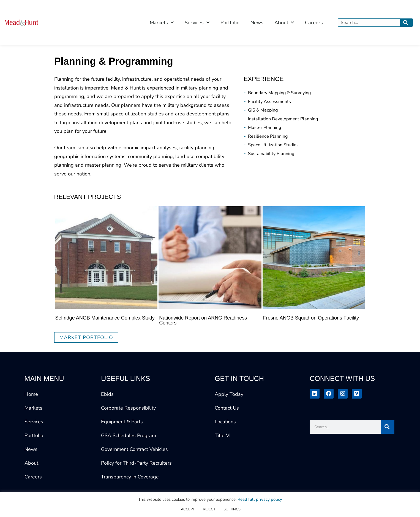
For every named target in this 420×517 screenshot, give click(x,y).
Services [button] (197, 23)
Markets (33, 408)
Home (31, 394)
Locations (225, 422)
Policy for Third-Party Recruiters (136, 463)
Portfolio (230, 23)
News (257, 23)
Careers (314, 23)
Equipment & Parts (122, 422)
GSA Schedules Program (129, 435)
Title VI (223, 435)
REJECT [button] (209, 509)
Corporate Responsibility (128, 408)
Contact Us (227, 408)
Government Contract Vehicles (134, 449)
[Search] (406, 23)
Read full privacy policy (260, 499)
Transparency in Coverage (130, 477)
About (31, 463)
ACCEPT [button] (188, 509)
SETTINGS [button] (232, 509)
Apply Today (229, 394)
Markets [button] (162, 23)
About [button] (284, 23)
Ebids (107, 394)
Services (34, 422)
